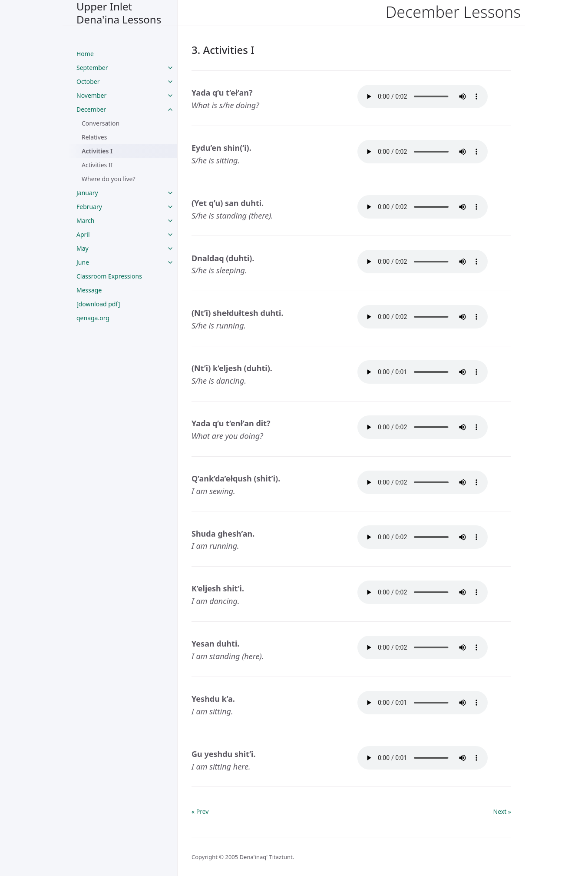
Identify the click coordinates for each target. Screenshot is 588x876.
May (83, 248)
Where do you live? (109, 179)
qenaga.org (93, 318)
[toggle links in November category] (170, 96)
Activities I (97, 151)
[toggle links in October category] (170, 82)
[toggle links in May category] (170, 249)
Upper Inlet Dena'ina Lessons (119, 13)
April (83, 234)
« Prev (200, 811)
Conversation (101, 123)
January (87, 193)
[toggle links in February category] (170, 207)
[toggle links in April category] (170, 235)
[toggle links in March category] (170, 221)
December (91, 109)
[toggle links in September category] (170, 68)
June (83, 262)
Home (85, 54)
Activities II (97, 165)
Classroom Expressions (109, 276)
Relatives (94, 137)
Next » (502, 811)
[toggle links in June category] (170, 262)
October (88, 81)
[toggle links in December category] (170, 109)
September (92, 68)
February (89, 207)
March (85, 221)
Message (89, 290)
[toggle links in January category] (170, 193)
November (91, 95)
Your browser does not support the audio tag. (423, 96)
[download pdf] (98, 304)
